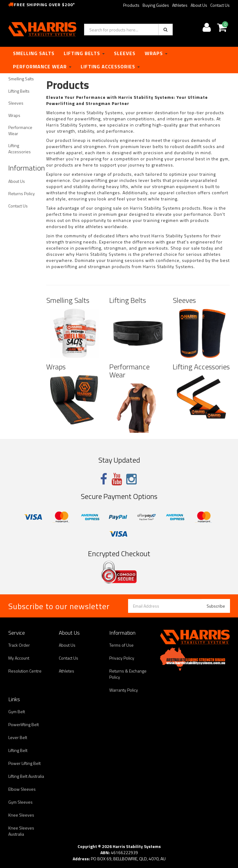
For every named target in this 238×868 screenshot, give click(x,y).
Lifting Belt (18, 750)
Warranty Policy (124, 690)
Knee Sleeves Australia (21, 831)
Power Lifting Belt (24, 763)
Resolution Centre (25, 671)
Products (131, 5)
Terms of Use (121, 645)
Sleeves (125, 53)
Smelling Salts (34, 53)
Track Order (19, 645)
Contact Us (220, 5)
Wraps (156, 53)
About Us (199, 5)
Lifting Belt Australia (26, 776)
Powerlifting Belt (24, 724)
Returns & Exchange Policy (128, 674)
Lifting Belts (84, 53)
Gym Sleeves (20, 802)
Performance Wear (42, 66)
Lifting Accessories (110, 66)
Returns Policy (22, 193)
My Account (19, 658)
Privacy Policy (122, 658)
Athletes (180, 5)
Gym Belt (17, 711)
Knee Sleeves (21, 815)
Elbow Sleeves (22, 789)
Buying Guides (156, 5)
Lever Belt (18, 737)
